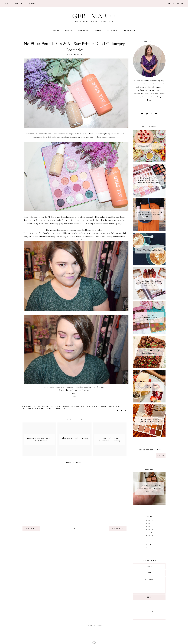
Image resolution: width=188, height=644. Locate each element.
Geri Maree (94, 16)
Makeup (98, 30)
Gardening (84, 30)
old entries (118, 529)
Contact (33, 4)
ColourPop (27, 406)
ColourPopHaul (62, 406)
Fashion (69, 30)
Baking (56, 30)
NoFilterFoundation (56, 409)
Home (7, 4)
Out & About (113, 30)
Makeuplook (114, 406)
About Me (19, 4)
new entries (31, 529)
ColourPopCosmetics (44, 406)
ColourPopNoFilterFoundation (85, 406)
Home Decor (130, 30)
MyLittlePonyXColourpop (34, 409)
